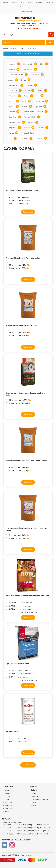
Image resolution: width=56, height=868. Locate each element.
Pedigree (41, 138)
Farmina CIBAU (32, 117)
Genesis (14, 101)
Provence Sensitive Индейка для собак (23, 325)
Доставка (39, 2)
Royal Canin (15, 90)
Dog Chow (15, 128)
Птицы (34, 802)
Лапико (33, 122)
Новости (14, 2)
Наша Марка (41, 101)
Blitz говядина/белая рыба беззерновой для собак (26, 394)
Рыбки (33, 805)
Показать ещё (28, 765)
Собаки (34, 790)
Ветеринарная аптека (40, 799)
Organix (14, 106)
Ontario (29, 128)
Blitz (44, 64)
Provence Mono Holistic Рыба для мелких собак (26, 461)
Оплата (30, 2)
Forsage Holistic (28, 133)
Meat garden (30, 69)
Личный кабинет (27, 11)
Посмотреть (28, 212)
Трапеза (41, 106)
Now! (26, 101)
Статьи (22, 2)
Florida (42, 90)
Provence (14, 64)
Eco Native (26, 138)
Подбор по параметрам (28, 54)
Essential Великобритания (35, 112)
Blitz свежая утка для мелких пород (22, 190)
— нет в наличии (19, 603)
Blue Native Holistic (18, 75)
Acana (30, 90)
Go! (40, 96)
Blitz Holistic (30, 64)
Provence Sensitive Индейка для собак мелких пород (26, 529)
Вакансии (33, 7)
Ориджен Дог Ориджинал (17, 664)
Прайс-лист (49, 2)
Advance (14, 112)
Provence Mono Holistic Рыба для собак (23, 258)
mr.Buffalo (15, 96)
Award (13, 80)
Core (13, 138)
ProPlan (32, 85)
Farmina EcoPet (17, 122)
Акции (6, 2)
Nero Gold (15, 117)
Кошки (34, 793)
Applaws (43, 128)
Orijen (29, 96)
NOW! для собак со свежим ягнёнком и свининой (28, 596)
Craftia (26, 80)
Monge (13, 133)
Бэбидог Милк (12, 731)
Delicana (14, 69)
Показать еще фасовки (28, 612)
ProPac (27, 106)
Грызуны (34, 796)
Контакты (23, 7)
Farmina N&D (16, 85)
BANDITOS (37, 75)
